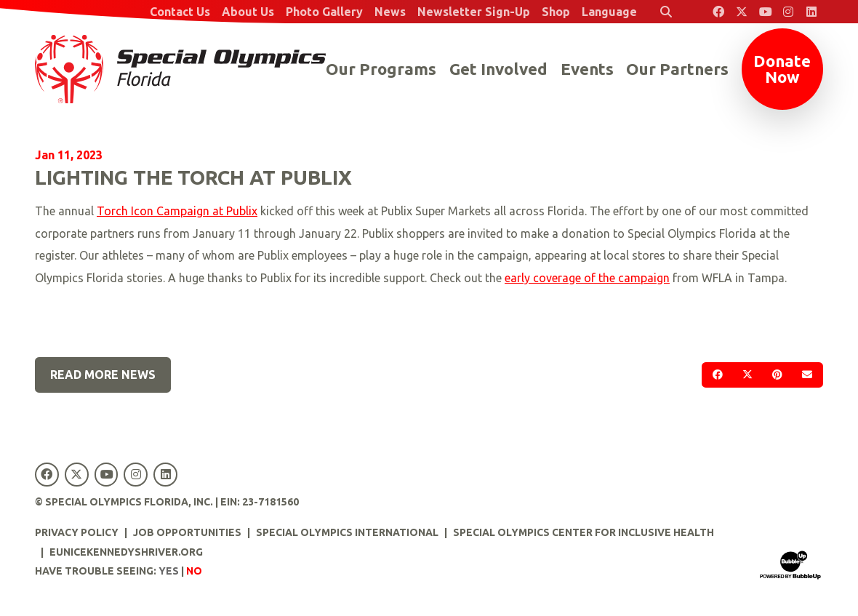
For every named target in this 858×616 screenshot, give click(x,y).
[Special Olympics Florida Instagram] (788, 12)
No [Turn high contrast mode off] (194, 571)
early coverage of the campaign (587, 278)
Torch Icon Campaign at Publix (177, 211)
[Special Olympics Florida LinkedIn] (811, 12)
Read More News (103, 375)
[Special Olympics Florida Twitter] (742, 12)
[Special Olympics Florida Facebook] (718, 12)
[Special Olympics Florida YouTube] (765, 12)
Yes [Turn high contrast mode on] (169, 571)
